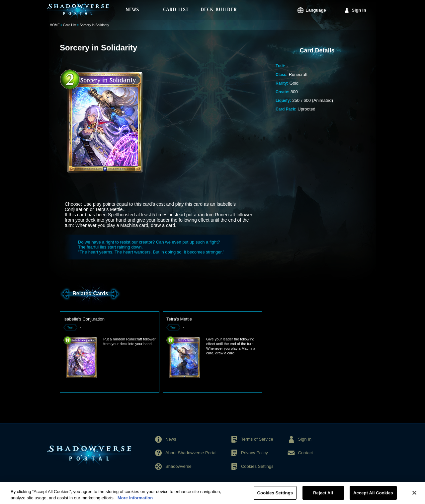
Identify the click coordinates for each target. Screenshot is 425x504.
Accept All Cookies (373, 496)
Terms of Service (257, 439)
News (171, 439)
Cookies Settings (257, 466)
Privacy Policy (255, 453)
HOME (55, 25)
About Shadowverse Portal (191, 453)
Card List (70, 25)
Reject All (323, 496)
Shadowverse (178, 466)
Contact (306, 453)
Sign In (359, 10)
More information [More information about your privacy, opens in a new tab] (135, 501)
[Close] (414, 495)
